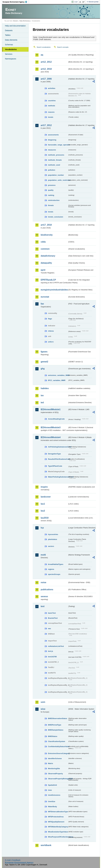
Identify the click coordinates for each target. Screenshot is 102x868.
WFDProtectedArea (56, 817)
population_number (56, 175)
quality (51, 190)
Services (9, 54)
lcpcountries (53, 534)
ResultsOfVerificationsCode (58, 459)
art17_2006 (46, 79)
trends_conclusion (56, 217)
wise (43, 709)
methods (51, 106)
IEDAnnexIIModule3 (51, 427)
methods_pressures (56, 155)
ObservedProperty (55, 774)
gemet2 (44, 362)
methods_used (54, 165)
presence (52, 185)
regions (51, 569)
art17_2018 (46, 225)
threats (51, 205)
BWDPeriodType (55, 725)
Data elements (11, 40)
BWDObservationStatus (58, 718)
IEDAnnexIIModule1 (51, 409)
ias (42, 395)
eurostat (45, 297)
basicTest (52, 613)
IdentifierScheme (55, 758)
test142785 (52, 657)
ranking (51, 195)
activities (52, 88)
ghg (43, 369)
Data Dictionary (25, 21)
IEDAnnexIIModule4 (51, 437)
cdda (43, 242)
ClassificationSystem (57, 741)
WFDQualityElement (56, 822)
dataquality (46, 263)
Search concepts (63, 47)
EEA (16, 2)
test (42, 606)
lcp (42, 528)
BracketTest (53, 618)
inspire (44, 487)
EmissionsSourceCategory (58, 753)
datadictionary (48, 256)
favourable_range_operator (58, 145)
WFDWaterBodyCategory (58, 827)
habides (45, 388)
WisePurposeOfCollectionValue (58, 837)
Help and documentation (15, 26)
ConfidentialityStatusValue (58, 746)
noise (43, 582)
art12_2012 (46, 62)
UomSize (52, 801)
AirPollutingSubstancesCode (58, 447)
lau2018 (45, 518)
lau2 (43, 511)
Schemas (9, 45)
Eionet (15, 21)
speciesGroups (54, 574)
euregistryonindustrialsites (54, 290)
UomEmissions (54, 795)
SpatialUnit (52, 785)
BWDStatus (53, 736)
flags (50, 319)
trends (51, 117)
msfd (43, 555)
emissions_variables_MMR (58, 375)
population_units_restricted (58, 180)
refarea (51, 331)
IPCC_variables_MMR (57, 380)
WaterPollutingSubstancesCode (58, 477)
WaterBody (52, 807)
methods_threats (55, 160)
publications (47, 590)
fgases (44, 352)
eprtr (43, 270)
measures (52, 150)
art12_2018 (46, 69)
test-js (50, 651)
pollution (52, 170)
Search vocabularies (44, 47)
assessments (53, 135)
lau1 (43, 504)
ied (42, 402)
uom (43, 702)
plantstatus (52, 539)
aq (42, 55)
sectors (51, 546)
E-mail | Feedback (13, 860)
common (45, 249)
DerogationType (54, 454)
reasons (51, 112)
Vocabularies (11, 49)
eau (49, 628)
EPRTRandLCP (48, 280)
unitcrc (51, 342)
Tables (8, 35)
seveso (44, 596)
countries (52, 101)
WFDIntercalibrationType (58, 812)
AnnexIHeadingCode (56, 419)
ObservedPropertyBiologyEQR (58, 779)
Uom (50, 790)
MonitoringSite (54, 768)
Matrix (50, 763)
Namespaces (10, 59)
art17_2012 (46, 125)
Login (76, 2)
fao (42, 304)
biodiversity (47, 235)
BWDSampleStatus (56, 730)
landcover (46, 497)
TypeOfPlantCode (55, 466)
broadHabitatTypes (56, 564)
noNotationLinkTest (56, 646)
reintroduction (54, 200)
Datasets (9, 30)
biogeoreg (52, 140)
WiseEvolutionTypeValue (58, 832)
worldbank (46, 845)
